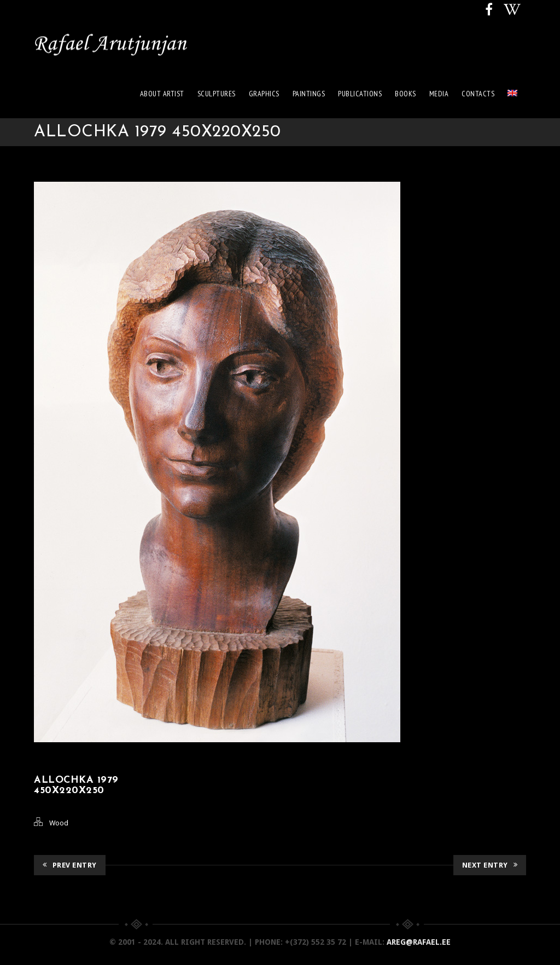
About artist (162, 94)
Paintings (309, 94)
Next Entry (490, 865)
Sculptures (217, 94)
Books (406, 94)
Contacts (478, 94)
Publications (360, 94)
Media (439, 94)
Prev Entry (70, 865)
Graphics (264, 94)
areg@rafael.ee (419, 942)
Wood (59, 823)
